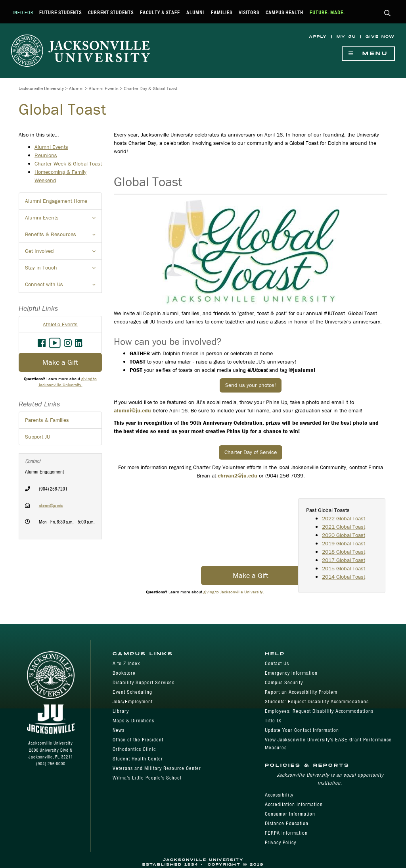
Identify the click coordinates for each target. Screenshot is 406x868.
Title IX (273, 721)
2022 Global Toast (344, 518)
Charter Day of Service (251, 452)
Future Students (60, 13)
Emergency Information (291, 673)
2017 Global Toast (344, 560)
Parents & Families (47, 420)
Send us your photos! (251, 385)
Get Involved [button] (63, 253)
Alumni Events (104, 88)
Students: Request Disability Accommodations (317, 702)
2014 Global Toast (344, 577)
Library (121, 711)
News (119, 730)
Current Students (111, 13)
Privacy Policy (281, 842)
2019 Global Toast (344, 543)
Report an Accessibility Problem (301, 692)
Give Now (380, 37)
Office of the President (138, 740)
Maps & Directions (133, 721)
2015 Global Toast (344, 568)
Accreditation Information (294, 804)
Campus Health (284, 13)
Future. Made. (327, 13)
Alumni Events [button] (63, 220)
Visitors (249, 13)
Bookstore (124, 673)
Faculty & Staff (160, 13)
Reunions (46, 155)
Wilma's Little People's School (147, 778)
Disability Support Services (144, 682)
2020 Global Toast (344, 535)
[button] (388, 14)
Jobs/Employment (133, 702)
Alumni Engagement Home (56, 201)
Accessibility (279, 795)
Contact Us (277, 663)
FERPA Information (286, 833)
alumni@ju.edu (51, 505)
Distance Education (287, 823)
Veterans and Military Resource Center (157, 768)
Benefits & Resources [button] (63, 237)
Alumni (195, 13)
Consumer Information (290, 814)
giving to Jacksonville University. (234, 592)
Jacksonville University (41, 88)
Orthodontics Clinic (134, 749)
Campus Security (284, 682)
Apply (318, 37)
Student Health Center (138, 759)
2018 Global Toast (344, 552)
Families (222, 13)
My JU (346, 37)
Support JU (37, 437)
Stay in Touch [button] (63, 270)
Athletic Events (60, 324)
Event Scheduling (132, 692)
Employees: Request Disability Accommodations (319, 711)
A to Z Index (126, 663)
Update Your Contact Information (302, 730)
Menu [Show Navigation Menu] (368, 54)
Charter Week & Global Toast (68, 164)
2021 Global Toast (344, 527)
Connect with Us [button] (63, 287)
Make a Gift (251, 575)
